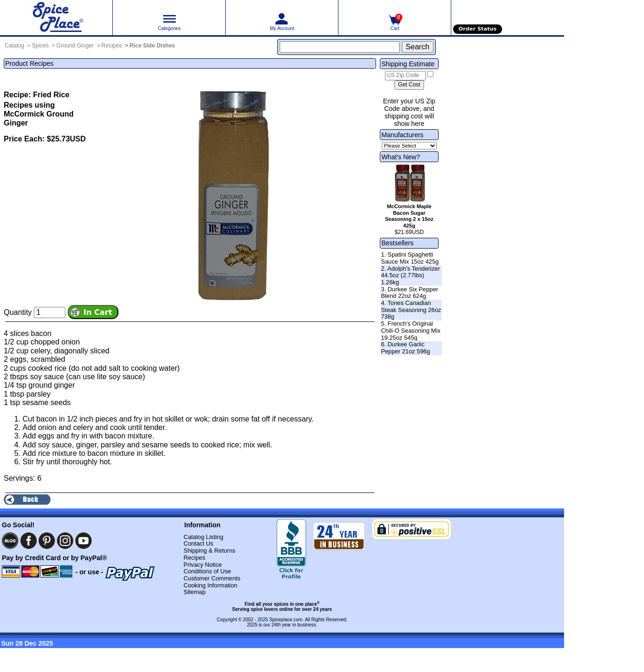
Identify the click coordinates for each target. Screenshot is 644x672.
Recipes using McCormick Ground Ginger (39, 114)
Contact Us (198, 543)
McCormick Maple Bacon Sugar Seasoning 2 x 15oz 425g (409, 216)
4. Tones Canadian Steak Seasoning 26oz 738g (411, 310)
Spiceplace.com (286, 620)
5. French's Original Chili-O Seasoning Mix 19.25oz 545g (411, 330)
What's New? (401, 157)
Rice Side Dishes (153, 46)
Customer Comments (212, 578)
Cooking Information (210, 585)
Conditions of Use (207, 571)
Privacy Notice (203, 565)
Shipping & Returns (209, 551)
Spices (40, 46)
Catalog (14, 46)
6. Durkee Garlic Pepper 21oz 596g (405, 348)
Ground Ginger (75, 46)
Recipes (112, 46)
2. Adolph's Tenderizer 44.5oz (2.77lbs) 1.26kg (410, 275)
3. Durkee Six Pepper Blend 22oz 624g (409, 293)
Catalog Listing (203, 537)
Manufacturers (402, 135)
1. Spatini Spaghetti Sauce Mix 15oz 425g (410, 258)
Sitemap (194, 592)
